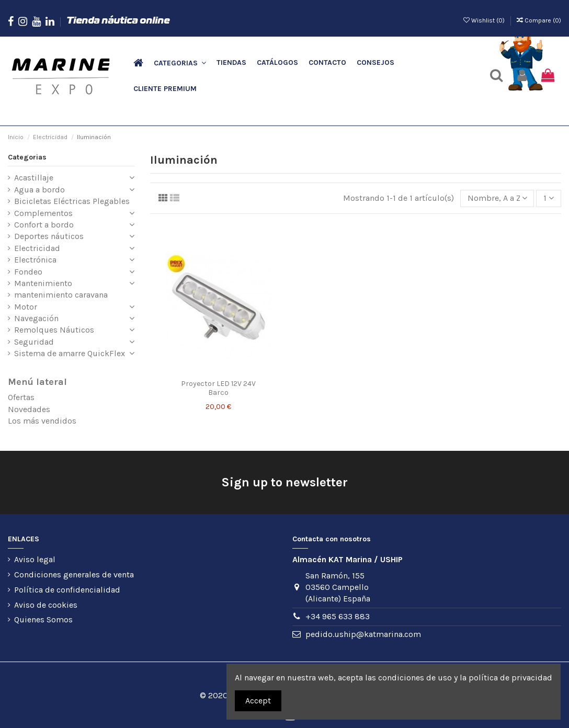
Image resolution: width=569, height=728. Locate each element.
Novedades (29, 409)
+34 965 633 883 (338, 616)
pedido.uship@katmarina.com (363, 634)
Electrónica (35, 260)
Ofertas (21, 397)
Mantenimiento (43, 283)
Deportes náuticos (49, 236)
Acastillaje (34, 178)
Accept (258, 701)
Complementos (43, 213)
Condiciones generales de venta (74, 575)
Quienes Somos (43, 619)
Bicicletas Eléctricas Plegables (72, 201)
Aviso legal (35, 559)
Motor (26, 307)
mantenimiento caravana (61, 295)
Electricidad (37, 248)
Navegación (36, 318)
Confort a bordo (44, 225)
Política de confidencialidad (67, 590)
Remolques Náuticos (54, 330)
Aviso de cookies (46, 605)
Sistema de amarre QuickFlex (70, 353)
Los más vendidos (42, 421)
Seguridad (34, 342)
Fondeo (28, 272)
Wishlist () (485, 20)
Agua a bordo (39, 190)
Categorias (27, 157)
